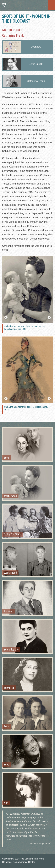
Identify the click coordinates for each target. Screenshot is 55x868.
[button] (6, 318)
